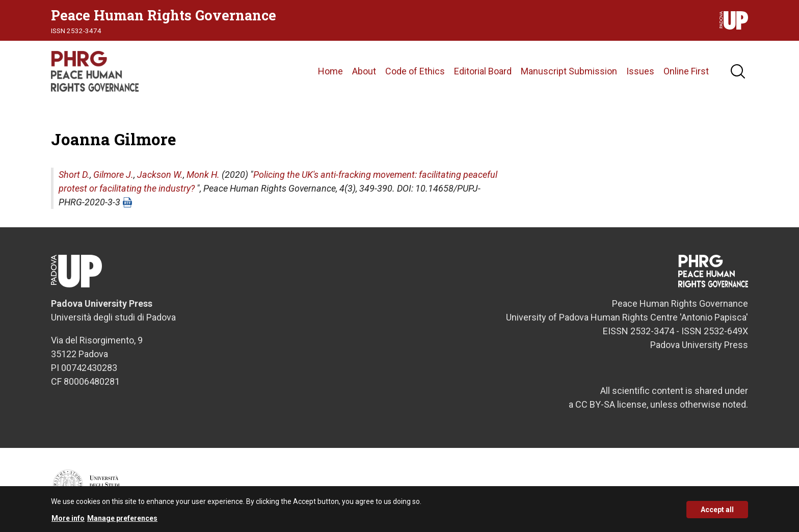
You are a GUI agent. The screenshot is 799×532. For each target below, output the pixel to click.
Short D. (74, 175)
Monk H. (203, 175)
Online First (686, 71)
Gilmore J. (113, 175)
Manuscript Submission (569, 71)
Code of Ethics (415, 71)
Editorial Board (483, 71)
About (364, 71)
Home (330, 71)
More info (68, 522)
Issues (640, 71)
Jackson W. (160, 175)
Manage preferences (122, 522)
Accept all (717, 513)
